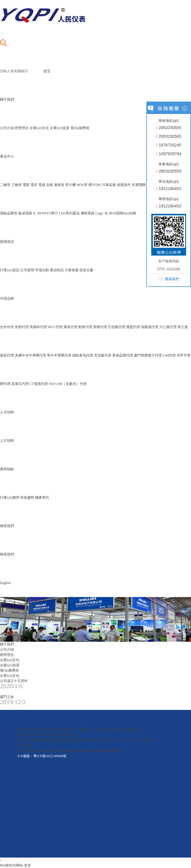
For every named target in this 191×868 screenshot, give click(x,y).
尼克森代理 (103, 355)
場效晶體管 (9, 213)
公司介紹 (7, 128)
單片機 (70, 185)
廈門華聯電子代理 (148, 355)
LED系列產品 (69, 213)
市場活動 (42, 270)
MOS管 (82, 185)
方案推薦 (72, 270)
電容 (34, 185)
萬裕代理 (70, 327)
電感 (42, 185)
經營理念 (22, 128)
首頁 (21, 730)
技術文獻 (86, 270)
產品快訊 (57, 270)
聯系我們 (7, 554)
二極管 (5, 185)
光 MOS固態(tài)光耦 (120, 213)
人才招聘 (7, 441)
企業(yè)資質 (60, 128)
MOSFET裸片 (48, 213)
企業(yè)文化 (39, 128)
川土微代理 (168, 327)
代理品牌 (83, 730)
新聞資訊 (66, 730)
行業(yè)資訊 (10, 270)
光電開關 (139, 185)
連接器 (59, 185)
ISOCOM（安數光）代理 (68, 384)
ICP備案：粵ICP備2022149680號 (42, 756)
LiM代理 (169, 355)
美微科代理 (38, 327)
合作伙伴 (7, 327)
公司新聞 (27, 270)
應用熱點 (115, 730)
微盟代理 (133, 327)
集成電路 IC (27, 213)
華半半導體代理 (59, 355)
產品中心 (50, 730)
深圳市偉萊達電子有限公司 (56, 735)
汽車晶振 (109, 185)
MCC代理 (55, 327)
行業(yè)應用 (10, 498)
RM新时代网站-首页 (16, 865)
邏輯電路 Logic (92, 213)
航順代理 (85, 327)
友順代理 (22, 327)
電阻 (26, 185)
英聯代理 (100, 327)
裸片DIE (95, 185)
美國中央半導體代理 (30, 355)
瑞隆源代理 (150, 327)
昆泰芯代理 (20, 384)
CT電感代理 (39, 384)
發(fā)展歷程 (80, 128)
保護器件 (124, 185)
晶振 (50, 185)
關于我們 (34, 730)
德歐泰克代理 (83, 355)
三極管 (17, 185)
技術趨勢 (27, 498)
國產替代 (42, 498)
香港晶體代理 (123, 355)
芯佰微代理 (117, 327)
